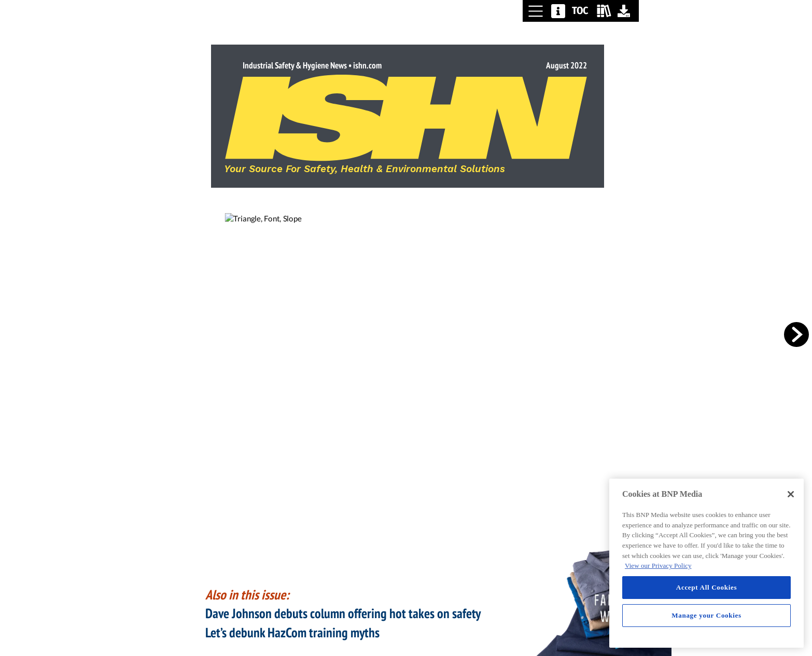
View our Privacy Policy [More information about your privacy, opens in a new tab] (658, 566)
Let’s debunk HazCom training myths (292, 632)
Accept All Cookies (706, 587)
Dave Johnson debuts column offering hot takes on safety (343, 613)
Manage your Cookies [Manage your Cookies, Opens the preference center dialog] (706, 615)
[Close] (791, 494)
